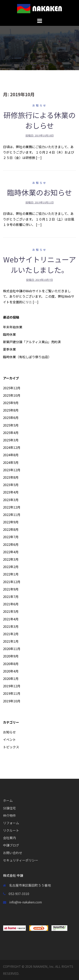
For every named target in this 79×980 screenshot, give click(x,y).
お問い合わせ (13, 853)
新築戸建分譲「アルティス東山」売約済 (32, 342)
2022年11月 (12, 515)
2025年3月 (11, 440)
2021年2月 (11, 634)
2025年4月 (11, 433)
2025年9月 (11, 403)
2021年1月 (11, 641)
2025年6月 (11, 418)
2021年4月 (11, 619)
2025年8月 (11, 410)
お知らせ (40, 105)
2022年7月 (11, 537)
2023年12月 (12, 470)
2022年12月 (12, 507)
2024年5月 (11, 462)
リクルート (11, 830)
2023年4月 (11, 492)
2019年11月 (12, 693)
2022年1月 (11, 574)
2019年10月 (12, 701)
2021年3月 (11, 626)
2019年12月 (12, 686)
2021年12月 (12, 582)
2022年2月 (11, 567)
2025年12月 (12, 388)
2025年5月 (11, 425)
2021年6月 (11, 604)
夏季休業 (9, 349)
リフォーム (11, 823)
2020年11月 (12, 649)
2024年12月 (12, 447)
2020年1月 (11, 679)
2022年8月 (11, 529)
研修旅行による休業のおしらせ (39, 120)
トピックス (11, 747)
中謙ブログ (11, 845)
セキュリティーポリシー (21, 860)
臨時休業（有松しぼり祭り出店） (27, 357)
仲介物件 (9, 815)
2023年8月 (11, 477)
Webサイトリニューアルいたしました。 (40, 264)
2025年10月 (12, 395)
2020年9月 (11, 656)
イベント (9, 739)
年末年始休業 (13, 327)
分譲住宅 (9, 808)
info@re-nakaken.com (26, 902)
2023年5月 (11, 485)
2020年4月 (11, 671)
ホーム (8, 800)
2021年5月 (11, 611)
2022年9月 (11, 522)
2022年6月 (11, 544)
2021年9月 (11, 589)
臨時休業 (9, 334)
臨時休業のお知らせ (39, 192)
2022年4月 (11, 552)
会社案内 (9, 838)
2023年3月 (11, 500)
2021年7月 (11, 597)
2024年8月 (11, 455)
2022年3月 (11, 559)
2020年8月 (11, 664)
